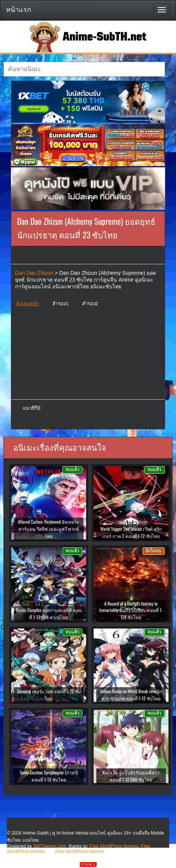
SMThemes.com (49, 846)
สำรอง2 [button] (90, 304)
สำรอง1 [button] (60, 304)
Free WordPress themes (114, 846)
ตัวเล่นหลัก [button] (28, 304)
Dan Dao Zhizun (34, 273)
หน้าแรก (19, 10)
